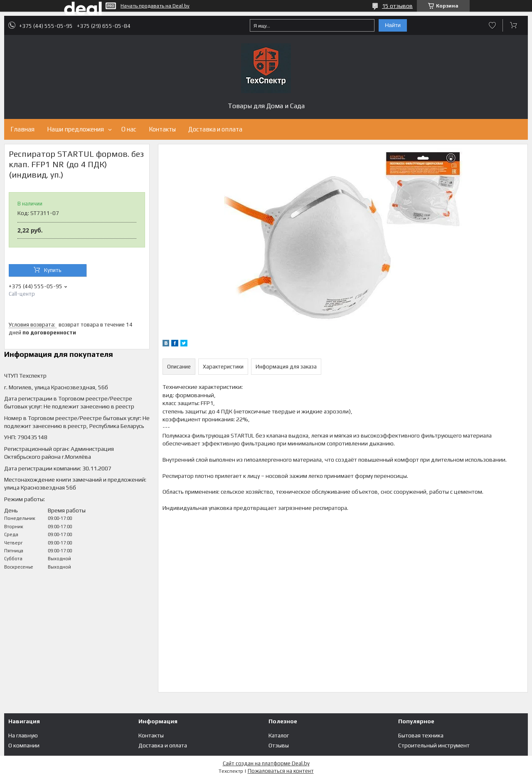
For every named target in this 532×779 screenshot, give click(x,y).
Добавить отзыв (492, 25)
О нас (129, 129)
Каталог (279, 735)
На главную (23, 735)
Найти (393, 25)
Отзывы (279, 745)
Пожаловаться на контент (281, 771)
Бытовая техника (421, 735)
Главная (22, 129)
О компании (24, 745)
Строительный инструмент (434, 745)
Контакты (162, 129)
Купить (53, 270)
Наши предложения (75, 129)
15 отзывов (397, 6)
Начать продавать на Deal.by (155, 6)
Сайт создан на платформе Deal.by (266, 763)
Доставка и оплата (215, 129)
